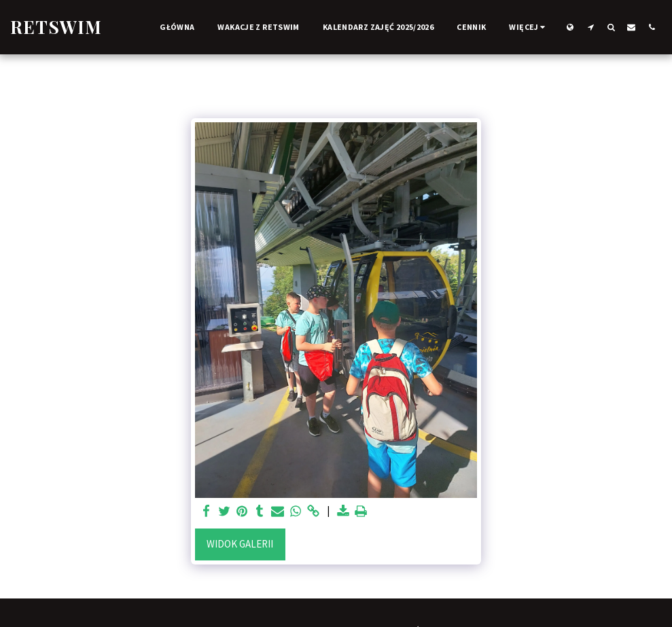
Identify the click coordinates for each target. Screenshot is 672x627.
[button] (590, 27)
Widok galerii (240, 544)
